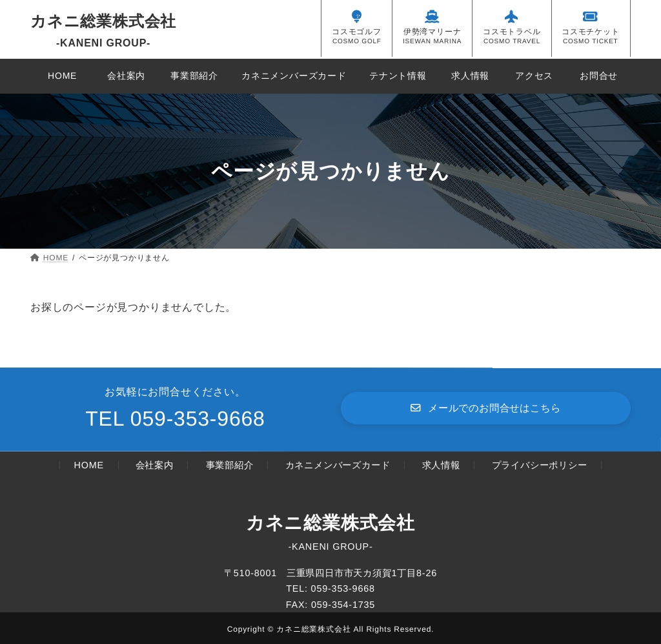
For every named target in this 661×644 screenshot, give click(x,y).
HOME (89, 465)
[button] (486, 408)
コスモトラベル (512, 32)
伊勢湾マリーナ (432, 32)
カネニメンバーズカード (337, 465)
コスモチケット (591, 32)
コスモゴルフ (357, 32)
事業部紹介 (229, 465)
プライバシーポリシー (539, 465)
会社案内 (155, 465)
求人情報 (441, 465)
